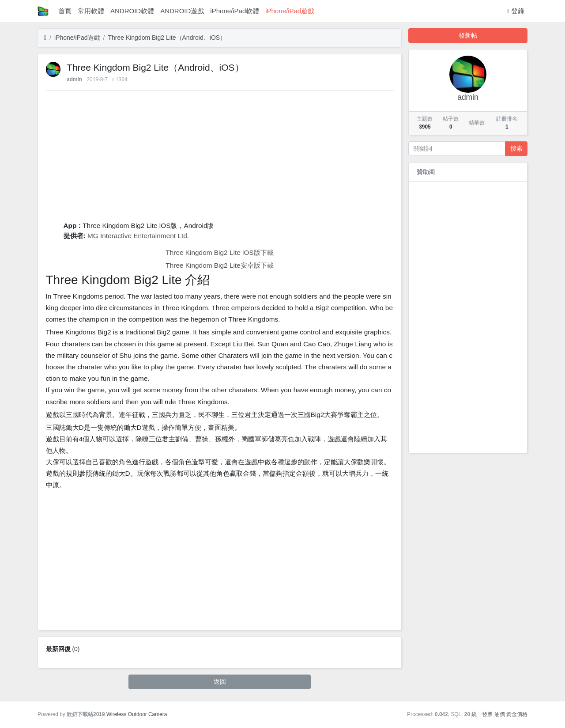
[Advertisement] (220, 159)
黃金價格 (517, 714)
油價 (500, 714)
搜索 (516, 148)
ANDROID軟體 (132, 11)
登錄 (516, 11)
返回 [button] (220, 682)
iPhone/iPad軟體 (235, 11)
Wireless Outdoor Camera (137, 714)
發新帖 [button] (468, 35)
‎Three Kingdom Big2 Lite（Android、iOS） (167, 38)
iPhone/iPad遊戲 (290, 11)
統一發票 (482, 714)
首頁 (65, 11)
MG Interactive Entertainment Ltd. (138, 236)
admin (74, 80)
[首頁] (45, 38)
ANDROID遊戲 (182, 11)
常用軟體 (91, 11)
